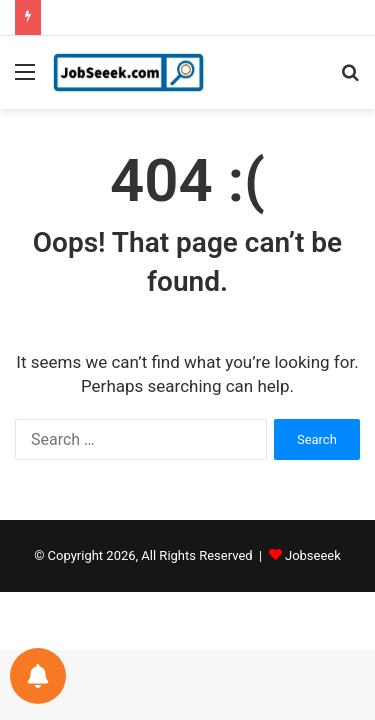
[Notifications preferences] (38, 676)
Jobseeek (313, 555)
